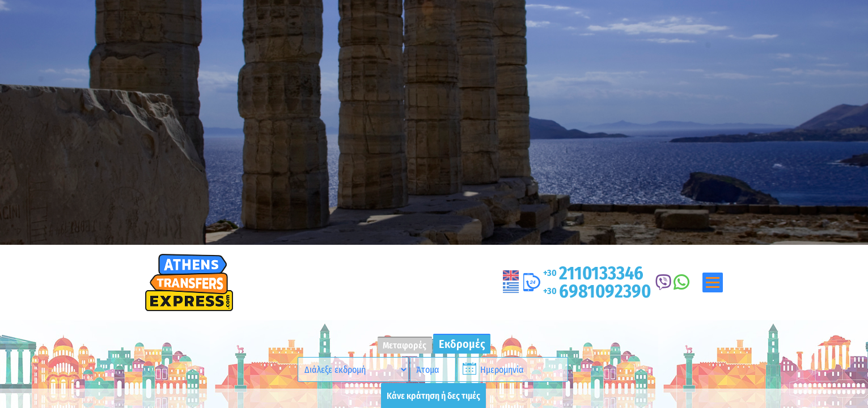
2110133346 (593, 273)
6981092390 (597, 291)
